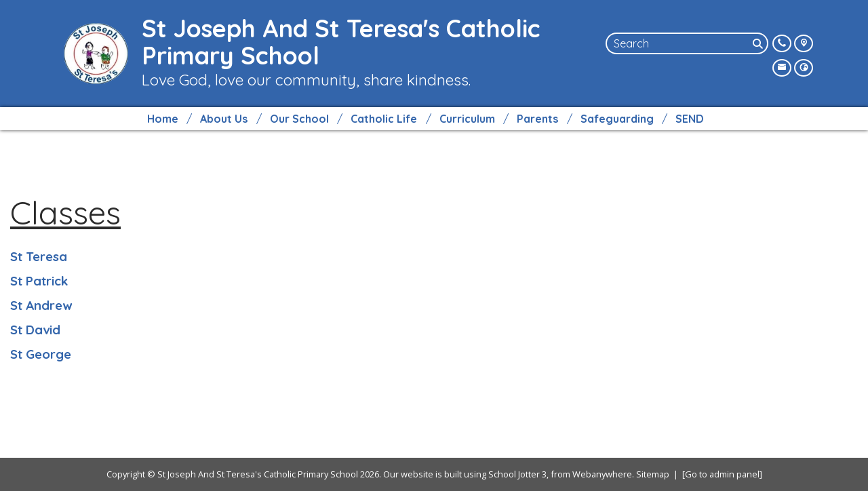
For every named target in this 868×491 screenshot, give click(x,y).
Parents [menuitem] (537, 119)
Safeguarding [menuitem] (617, 119)
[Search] (759, 43)
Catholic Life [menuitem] (384, 119)
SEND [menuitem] (690, 119)
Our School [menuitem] (299, 119)
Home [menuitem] (163, 119)
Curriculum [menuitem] (467, 119)
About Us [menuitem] (224, 119)
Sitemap (653, 474)
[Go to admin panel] (722, 474)
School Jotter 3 (517, 474)
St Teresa (39, 256)
